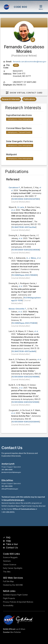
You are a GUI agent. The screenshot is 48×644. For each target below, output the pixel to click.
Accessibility (8, 605)
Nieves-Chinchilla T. (18, 309)
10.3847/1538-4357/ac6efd (24, 351)
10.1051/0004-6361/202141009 (25, 402)
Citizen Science (10, 565)
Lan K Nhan (20, 629)
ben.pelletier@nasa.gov (14, 500)
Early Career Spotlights (13, 568)
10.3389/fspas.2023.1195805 (25, 275)
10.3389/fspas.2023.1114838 (24, 323)
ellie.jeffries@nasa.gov (10, 489)
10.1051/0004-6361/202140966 (25, 377)
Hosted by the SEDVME (13, 585)
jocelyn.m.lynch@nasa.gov (11, 472)
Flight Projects (9, 598)
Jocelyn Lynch (8, 464)
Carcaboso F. (14, 187)
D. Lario (21, 207)
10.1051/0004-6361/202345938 (26, 250)
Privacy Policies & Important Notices (18, 602)
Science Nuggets (10, 557)
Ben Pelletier (16, 632)
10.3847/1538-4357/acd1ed (24, 227)
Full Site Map (8, 581)
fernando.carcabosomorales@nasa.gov (30, 62)
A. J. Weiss (31, 258)
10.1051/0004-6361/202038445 (26, 422)
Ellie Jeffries (7, 480)
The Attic (7, 572)
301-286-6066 (7, 470)
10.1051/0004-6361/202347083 (26, 199)
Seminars (7, 561)
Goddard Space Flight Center (15, 595)
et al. (13, 210)
